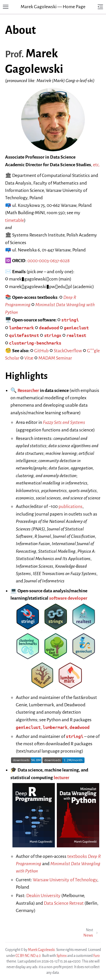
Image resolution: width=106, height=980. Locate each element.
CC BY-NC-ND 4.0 (28, 956)
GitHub (41, 351)
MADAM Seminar (55, 358)
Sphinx (62, 956)
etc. (96, 165)
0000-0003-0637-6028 (48, 261)
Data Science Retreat (64, 903)
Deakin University (43, 896)
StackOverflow (68, 351)
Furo (97, 956)
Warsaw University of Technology (65, 880)
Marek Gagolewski (41, 950)
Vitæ (29, 358)
